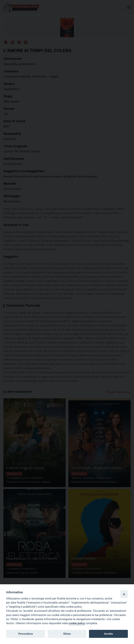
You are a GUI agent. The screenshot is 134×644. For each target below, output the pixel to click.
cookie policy (77, 623)
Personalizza (25, 634)
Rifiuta (67, 634)
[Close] (124, 594)
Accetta (108, 634)
